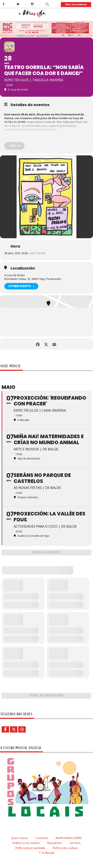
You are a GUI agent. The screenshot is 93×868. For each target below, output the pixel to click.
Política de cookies (65, 848)
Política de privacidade (30, 848)
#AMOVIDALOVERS (69, 838)
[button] (48, 4)
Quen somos (20, 838)
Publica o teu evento (26, 843)
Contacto (42, 838)
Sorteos (75, 843)
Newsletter (55, 843)
